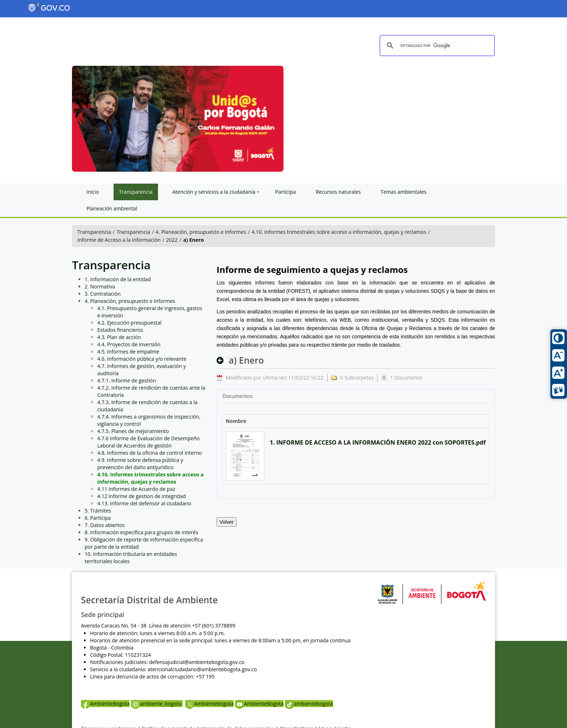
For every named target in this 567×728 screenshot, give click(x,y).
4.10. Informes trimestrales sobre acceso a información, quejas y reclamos (339, 232)
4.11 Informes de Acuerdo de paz (136, 489)
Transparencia (94, 232)
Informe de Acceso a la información (119, 240)
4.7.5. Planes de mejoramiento (133, 431)
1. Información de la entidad (118, 279)
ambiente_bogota (157, 704)
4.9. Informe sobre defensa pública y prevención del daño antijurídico (140, 464)
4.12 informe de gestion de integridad (142, 496)
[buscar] (436, 46)
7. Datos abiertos (105, 525)
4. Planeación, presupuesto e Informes (201, 232)
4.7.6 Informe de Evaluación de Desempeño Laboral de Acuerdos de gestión (148, 442)
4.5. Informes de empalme (128, 352)
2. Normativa (100, 286)
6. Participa (98, 518)
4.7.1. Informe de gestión (127, 380)
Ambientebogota (209, 704)
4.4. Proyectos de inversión (129, 344)
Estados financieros (120, 330)
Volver (227, 522)
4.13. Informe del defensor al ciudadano (144, 503)
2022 (172, 240)
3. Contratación (103, 294)
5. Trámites (98, 511)
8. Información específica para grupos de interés (141, 532)
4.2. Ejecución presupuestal (129, 323)
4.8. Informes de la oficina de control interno (150, 453)
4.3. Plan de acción (119, 337)
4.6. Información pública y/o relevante (142, 359)
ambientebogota (309, 704)
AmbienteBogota (105, 704)
